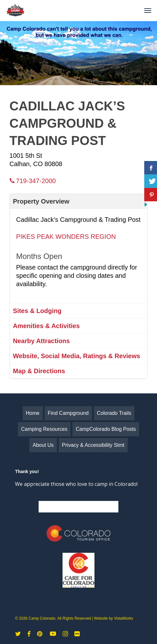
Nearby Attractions (41, 341)
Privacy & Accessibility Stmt (93, 445)
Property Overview (41, 201)
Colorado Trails (114, 413)
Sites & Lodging (37, 311)
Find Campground (68, 413)
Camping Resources (44, 429)
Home (33, 413)
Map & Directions (39, 371)
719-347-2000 (33, 181)
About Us (43, 445)
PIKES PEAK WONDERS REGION (66, 237)
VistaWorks (123, 618)
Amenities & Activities (46, 326)
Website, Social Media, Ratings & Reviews (77, 356)
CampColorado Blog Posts (106, 429)
